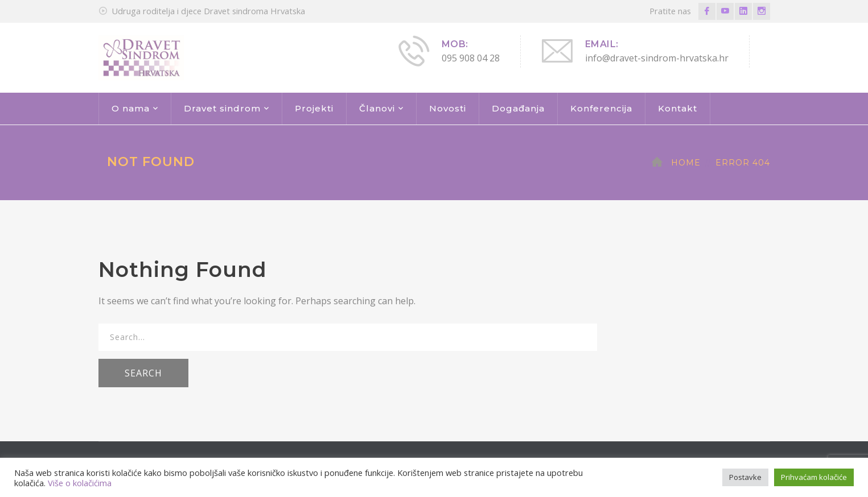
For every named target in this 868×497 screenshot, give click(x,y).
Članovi (377, 108)
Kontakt (678, 108)
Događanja (518, 108)
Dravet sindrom (222, 108)
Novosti (448, 108)
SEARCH (143, 373)
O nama (131, 108)
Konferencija (601, 108)
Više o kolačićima (80, 483)
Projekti (314, 108)
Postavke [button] (745, 477)
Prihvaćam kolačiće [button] (814, 477)
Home (686, 163)
